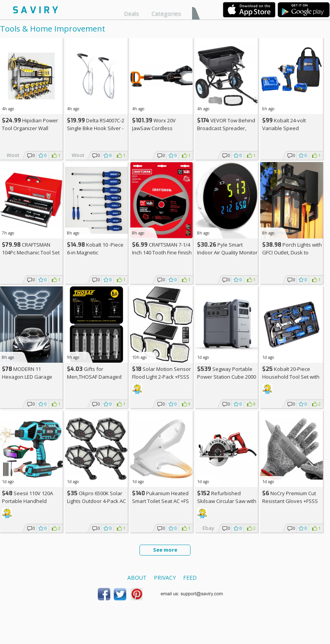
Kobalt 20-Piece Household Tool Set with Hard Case (291, 377)
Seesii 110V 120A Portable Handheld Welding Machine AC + (31, 501)
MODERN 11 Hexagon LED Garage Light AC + (27, 377)
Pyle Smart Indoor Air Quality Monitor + (227, 252)
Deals (131, 13)
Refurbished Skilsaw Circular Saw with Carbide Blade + (227, 501)
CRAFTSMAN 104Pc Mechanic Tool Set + (31, 252)
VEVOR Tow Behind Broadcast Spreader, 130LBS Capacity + (226, 128)
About (137, 578)
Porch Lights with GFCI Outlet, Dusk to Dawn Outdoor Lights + (292, 252)
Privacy (165, 578)
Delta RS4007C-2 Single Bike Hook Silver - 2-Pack (96, 128)
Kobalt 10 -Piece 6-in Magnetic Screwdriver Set (95, 252)
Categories (166, 13)
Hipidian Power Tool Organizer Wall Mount (30, 128)
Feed (190, 578)
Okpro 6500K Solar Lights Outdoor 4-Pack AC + (96, 501)
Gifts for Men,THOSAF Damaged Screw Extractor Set (94, 377)
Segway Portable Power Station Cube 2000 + (227, 377)
